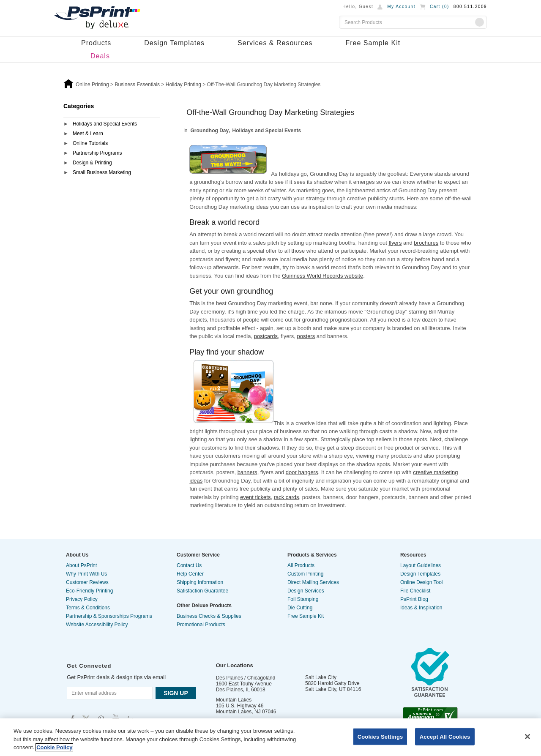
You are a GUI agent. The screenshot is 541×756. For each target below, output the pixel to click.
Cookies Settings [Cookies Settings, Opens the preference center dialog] (380, 736)
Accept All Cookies (445, 736)
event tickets (255, 497)
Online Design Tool (422, 582)
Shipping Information (200, 582)
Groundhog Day (210, 131)
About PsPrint (81, 565)
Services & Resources (275, 43)
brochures (426, 243)
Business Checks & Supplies (209, 616)
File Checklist (415, 591)
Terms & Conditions (88, 608)
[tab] (112, 124)
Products (96, 43)
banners (247, 472)
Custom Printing (305, 574)
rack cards (287, 497)
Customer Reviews (87, 582)
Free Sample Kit (373, 43)
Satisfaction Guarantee (202, 591)
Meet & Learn (88, 134)
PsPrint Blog (414, 599)
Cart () (440, 7)
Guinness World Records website (322, 276)
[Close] (527, 737)
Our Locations (235, 665)
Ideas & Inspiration (421, 608)
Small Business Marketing (102, 172)
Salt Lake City (321, 677)
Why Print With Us (86, 574)
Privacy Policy (82, 599)
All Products (301, 565)
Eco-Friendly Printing (89, 591)
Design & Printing (92, 163)
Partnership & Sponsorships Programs (109, 616)
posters (306, 336)
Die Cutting (300, 608)
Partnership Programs (97, 153)
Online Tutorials (90, 143)
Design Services (306, 591)
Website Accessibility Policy (97, 625)
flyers (395, 243)
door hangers (302, 472)
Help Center (190, 574)
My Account (401, 7)
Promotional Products (201, 625)
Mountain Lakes (234, 700)
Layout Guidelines (421, 565)
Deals (100, 56)
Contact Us (189, 565)
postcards (266, 336)
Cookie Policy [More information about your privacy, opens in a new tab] (54, 747)
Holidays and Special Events (105, 124)
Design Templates (174, 43)
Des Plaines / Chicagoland (246, 678)
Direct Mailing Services (313, 582)
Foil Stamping (303, 599)
